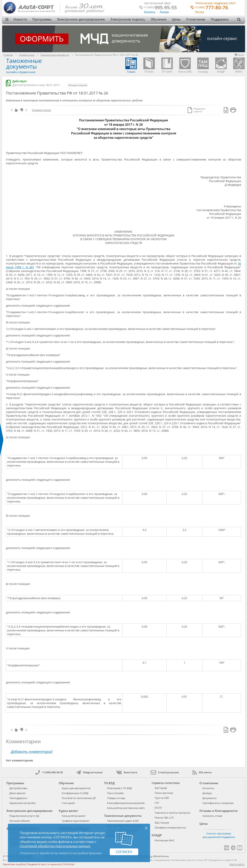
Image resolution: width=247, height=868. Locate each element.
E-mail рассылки (165, 772)
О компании (196, 19)
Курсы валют (69, 811)
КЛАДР (157, 835)
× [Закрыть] (146, 828)
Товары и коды (116, 798)
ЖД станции (162, 823)
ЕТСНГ (158, 808)
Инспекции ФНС (165, 840)
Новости (20, 19)
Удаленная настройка (23, 803)
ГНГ (157, 803)
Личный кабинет (20, 821)
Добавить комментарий (32, 752)
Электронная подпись (128, 19)
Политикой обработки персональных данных (55, 846)
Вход (239, 55)
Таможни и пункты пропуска (172, 813)
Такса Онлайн (115, 793)
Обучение (159, 19)
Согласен (124, 852)
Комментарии (41, 110)
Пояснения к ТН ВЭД (119, 788)
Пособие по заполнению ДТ (79, 798)
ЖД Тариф (161, 788)
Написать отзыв (212, 816)
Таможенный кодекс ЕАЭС (123, 821)
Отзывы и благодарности (218, 811)
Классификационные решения (126, 803)
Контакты (150, 12)
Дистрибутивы (18, 788)
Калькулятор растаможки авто (126, 808)
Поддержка (220, 19)
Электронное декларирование (81, 19)
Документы (209, 798)
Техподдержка (18, 798)
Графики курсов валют (76, 821)
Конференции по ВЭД (75, 793)
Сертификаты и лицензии (218, 803)
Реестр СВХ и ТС (164, 818)
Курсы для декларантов (76, 788)
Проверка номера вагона (170, 827)
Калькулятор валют (74, 816)
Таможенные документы (24, 63)
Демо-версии (17, 793)
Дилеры (164, 12)
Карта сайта (237, 864)
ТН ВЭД (109, 783)
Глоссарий (68, 803)
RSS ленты (202, 772)
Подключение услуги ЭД (24, 816)
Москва (200, 12)
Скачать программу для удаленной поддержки (219, 835)
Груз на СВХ (162, 798)
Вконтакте (127, 772)
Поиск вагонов (164, 793)
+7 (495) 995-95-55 (49, 772)
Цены (176, 19)
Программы (42, 19)
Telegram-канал (89, 772)
